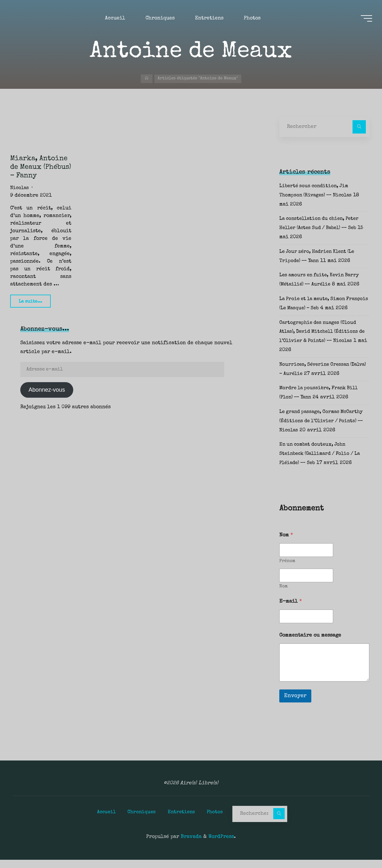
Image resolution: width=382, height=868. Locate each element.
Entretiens (182, 820)
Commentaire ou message (310, 645)
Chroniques (141, 820)
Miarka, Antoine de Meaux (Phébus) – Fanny (41, 167)
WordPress (221, 845)
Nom (283, 596)
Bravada (190, 845)
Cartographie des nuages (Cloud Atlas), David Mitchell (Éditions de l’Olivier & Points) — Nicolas (322, 341)
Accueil (104, 820)
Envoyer (295, 705)
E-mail (291, 611)
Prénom (287, 570)
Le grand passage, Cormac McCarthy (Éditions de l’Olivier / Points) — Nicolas (324, 430)
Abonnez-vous (47, 390)
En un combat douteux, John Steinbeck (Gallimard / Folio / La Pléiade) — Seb (323, 463)
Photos (217, 820)
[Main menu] (364, 19)
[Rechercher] (359, 127)
